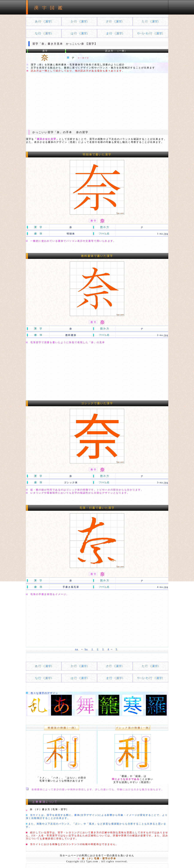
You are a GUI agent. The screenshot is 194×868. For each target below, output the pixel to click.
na (77, 649)
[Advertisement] (97, 101)
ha (86, 649)
